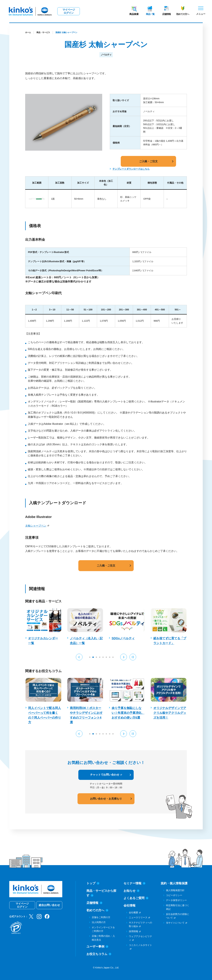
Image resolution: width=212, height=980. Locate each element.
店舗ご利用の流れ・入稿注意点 (103, 938)
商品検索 (134, 14)
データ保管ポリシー (176, 900)
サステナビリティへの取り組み (140, 924)
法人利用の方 (99, 922)
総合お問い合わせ (49, 905)
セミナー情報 (134, 883)
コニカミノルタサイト (140, 945)
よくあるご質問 (136, 898)
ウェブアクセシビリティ (140, 938)
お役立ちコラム (99, 954)
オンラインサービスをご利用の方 (103, 929)
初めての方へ (183, 14)
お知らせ (132, 891)
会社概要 (133, 912)
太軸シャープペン (36, 526)
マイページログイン (69, 11)
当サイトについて (175, 923)
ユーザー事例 (97, 947)
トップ (93, 883)
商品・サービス (43, 32)
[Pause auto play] (133, 657)
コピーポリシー (174, 895)
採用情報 (133, 931)
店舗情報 (166, 14)
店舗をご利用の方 (101, 917)
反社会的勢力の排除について (178, 916)
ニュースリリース (138, 917)
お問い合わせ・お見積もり (106, 799)
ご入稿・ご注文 (148, 161)
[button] (79, 657)
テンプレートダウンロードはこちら (131, 169)
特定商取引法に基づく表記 (178, 907)
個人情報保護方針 (175, 890)
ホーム (28, 32)
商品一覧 (150, 14)
